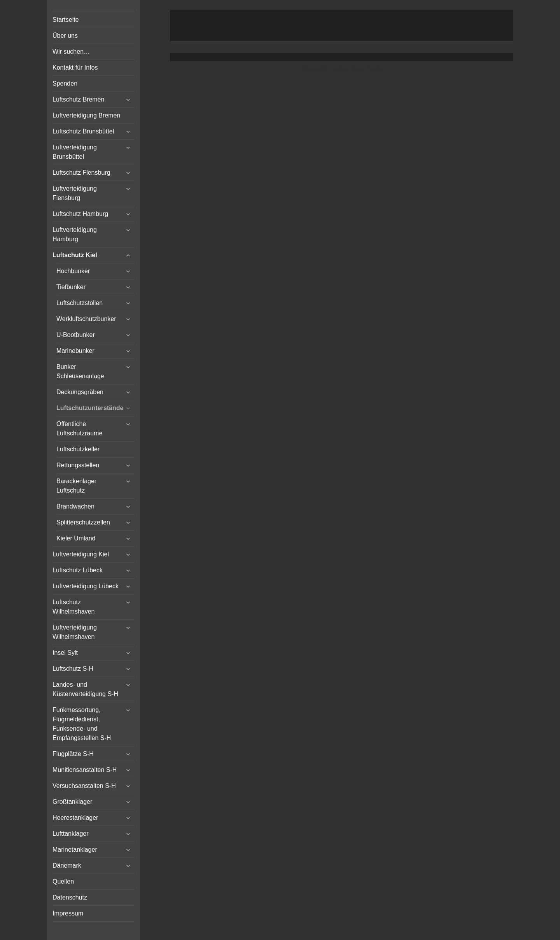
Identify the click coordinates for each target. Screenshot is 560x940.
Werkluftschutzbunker (86, 319)
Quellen (63, 881)
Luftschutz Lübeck (78, 570)
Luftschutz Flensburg (81, 173)
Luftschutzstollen (80, 303)
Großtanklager (72, 802)
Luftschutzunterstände (90, 408)
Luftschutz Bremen (78, 99)
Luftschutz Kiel (75, 255)
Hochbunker (73, 271)
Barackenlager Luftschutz (76, 486)
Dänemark (67, 865)
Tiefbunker (71, 287)
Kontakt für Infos (75, 68)
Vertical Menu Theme (357, 69)
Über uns (65, 36)
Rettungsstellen (78, 465)
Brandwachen (75, 506)
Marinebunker (75, 351)
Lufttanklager (71, 834)
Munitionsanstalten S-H (85, 770)
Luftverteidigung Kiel (81, 554)
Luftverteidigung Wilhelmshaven (75, 632)
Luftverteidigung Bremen (86, 115)
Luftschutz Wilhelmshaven (73, 607)
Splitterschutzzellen (83, 522)
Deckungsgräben (80, 392)
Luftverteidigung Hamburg (75, 234)
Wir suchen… (71, 52)
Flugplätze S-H (73, 754)
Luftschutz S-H (73, 669)
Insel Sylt (65, 653)
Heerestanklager (75, 818)
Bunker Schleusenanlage (80, 371)
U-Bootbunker (76, 335)
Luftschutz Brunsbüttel (83, 131)
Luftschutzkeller (78, 449)
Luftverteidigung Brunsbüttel (75, 152)
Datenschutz (70, 897)
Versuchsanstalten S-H (84, 786)
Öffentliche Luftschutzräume (79, 429)
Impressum (68, 913)
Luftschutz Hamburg (80, 214)
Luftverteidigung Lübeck (86, 586)
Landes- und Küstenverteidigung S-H (85, 689)
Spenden (65, 83)
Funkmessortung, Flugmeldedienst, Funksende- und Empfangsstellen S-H (82, 724)
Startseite (66, 20)
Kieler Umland (76, 538)
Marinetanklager (75, 850)
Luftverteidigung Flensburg (75, 193)
